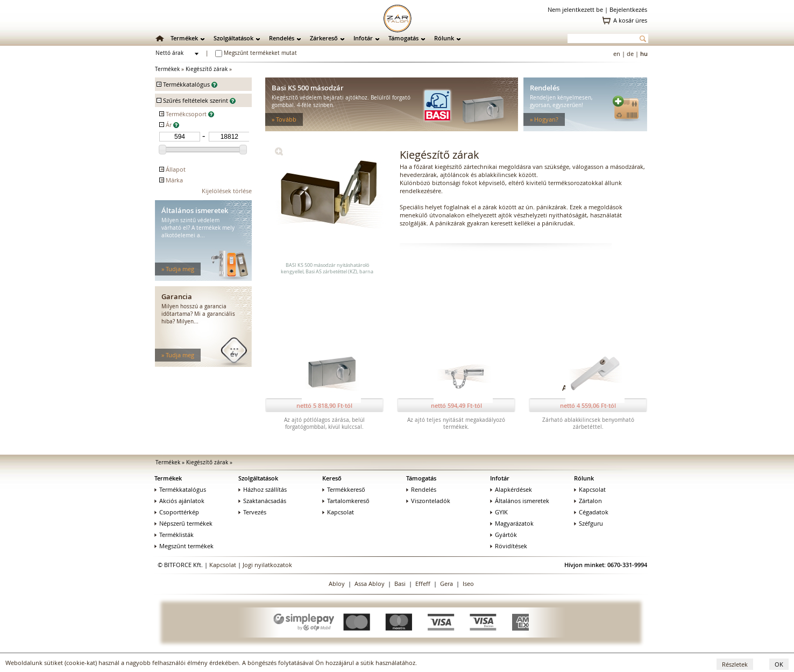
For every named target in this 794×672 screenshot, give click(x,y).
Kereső (332, 478)
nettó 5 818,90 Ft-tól (324, 405)
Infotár (363, 38)
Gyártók (504, 535)
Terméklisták (174, 535)
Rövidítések (509, 546)
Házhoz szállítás (263, 489)
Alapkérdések (511, 489)
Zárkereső (324, 38)
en (617, 54)
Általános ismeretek (520, 501)
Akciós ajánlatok (179, 501)
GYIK (499, 512)
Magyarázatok (512, 523)
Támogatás (403, 38)
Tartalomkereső (346, 501)
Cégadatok (591, 512)
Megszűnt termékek (184, 546)
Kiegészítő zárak (207, 69)
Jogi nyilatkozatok (267, 565)
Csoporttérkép (177, 512)
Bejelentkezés (628, 9)
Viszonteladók (428, 501)
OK (779, 664)
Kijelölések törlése (227, 191)
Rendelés (282, 38)
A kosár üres (630, 20)
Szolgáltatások (233, 38)
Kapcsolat (338, 512)
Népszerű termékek (183, 523)
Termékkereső (344, 489)
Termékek (184, 38)
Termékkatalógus (180, 489)
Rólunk (444, 38)
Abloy (337, 583)
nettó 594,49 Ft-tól (456, 405)
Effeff (423, 583)
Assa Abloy (370, 583)
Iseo (468, 583)
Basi (400, 583)
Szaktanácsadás (262, 501)
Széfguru (589, 523)
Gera (446, 583)
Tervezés (252, 512)
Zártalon (588, 501)
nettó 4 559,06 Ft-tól (588, 405)
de (630, 54)
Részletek (735, 664)
